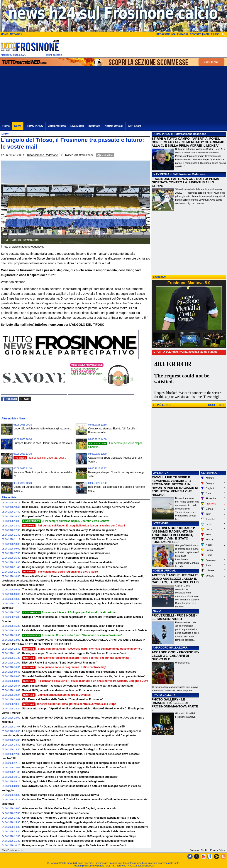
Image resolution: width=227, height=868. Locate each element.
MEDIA (157, 611)
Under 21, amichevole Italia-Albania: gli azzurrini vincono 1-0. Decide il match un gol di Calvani (81, 503)
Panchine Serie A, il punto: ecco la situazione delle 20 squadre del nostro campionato (75, 535)
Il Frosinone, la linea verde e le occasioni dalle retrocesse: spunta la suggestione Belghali (78, 841)
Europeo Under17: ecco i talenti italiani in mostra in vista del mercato (65, 516)
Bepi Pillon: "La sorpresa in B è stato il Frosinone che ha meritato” (64, 549)
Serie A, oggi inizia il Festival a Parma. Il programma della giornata (63, 781)
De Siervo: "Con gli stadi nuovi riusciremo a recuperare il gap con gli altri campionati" (76, 745)
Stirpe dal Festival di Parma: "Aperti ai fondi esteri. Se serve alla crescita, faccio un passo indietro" (84, 676)
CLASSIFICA (209, 473)
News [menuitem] (18, 126)
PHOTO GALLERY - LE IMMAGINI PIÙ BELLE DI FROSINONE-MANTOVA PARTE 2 (175, 705)
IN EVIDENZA (161, 174)
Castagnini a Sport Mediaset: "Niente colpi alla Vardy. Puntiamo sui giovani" (69, 530)
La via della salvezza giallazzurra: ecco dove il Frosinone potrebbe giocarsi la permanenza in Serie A (85, 630)
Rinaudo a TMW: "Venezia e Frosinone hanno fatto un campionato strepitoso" (70, 777)
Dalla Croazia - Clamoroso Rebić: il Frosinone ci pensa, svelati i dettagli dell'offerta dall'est (79, 507)
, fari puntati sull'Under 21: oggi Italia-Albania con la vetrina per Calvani (74, 526)
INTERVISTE (160, 523)
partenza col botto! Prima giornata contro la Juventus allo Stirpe (69, 704)
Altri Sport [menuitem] (134, 126)
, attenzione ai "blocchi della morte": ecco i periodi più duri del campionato (76, 658)
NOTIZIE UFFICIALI (165, 571)
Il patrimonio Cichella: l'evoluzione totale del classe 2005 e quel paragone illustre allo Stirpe (79, 836)
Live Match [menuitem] (77, 126)
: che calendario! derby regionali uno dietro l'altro (60, 572)
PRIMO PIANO (162, 134)
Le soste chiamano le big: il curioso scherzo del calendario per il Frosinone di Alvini (74, 594)
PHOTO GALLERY (164, 695)
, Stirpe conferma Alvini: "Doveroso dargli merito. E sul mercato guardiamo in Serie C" (83, 649)
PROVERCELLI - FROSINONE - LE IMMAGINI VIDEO (174, 617)
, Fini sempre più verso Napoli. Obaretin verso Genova (66, 521)
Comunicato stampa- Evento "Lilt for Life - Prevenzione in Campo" (63, 512)
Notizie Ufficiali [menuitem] (114, 126)
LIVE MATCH (161, 473)
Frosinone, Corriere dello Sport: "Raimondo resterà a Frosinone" (72, 635)
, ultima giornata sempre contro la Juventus (56, 695)
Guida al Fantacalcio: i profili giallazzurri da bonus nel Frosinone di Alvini (68, 562)
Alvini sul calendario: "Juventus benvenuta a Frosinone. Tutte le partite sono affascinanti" (78, 686)
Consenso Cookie (199, 850)
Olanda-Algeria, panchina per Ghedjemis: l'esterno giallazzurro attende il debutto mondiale (79, 831)
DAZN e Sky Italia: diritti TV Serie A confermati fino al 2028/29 (60, 558)
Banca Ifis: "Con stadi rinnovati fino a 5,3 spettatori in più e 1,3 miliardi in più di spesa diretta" (80, 599)
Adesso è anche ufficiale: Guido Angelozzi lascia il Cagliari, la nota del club (69, 808)
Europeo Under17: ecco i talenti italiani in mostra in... (44, 443)
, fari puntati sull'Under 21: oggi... (40, 458)
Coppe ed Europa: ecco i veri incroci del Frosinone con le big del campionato (70, 544)
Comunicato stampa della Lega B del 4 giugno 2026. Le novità (61, 795)
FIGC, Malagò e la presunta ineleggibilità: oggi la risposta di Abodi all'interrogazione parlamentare (83, 822)
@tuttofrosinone (84, 155)
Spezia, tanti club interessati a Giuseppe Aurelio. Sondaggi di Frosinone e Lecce (72, 749)
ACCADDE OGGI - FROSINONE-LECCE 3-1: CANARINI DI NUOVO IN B (175, 656)
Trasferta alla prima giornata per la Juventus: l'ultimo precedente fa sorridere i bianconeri (78, 590)
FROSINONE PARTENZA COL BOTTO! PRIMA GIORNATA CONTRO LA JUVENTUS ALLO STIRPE (185, 182)
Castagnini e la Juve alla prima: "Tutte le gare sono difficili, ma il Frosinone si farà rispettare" (80, 672)
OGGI (211, 405)
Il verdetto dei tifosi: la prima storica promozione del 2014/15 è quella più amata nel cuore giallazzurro (85, 827)
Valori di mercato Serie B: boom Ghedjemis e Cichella (55, 813)
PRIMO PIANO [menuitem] (35, 126)
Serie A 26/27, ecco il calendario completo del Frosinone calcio (61, 690)
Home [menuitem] (6, 126)
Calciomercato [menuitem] (57, 126)
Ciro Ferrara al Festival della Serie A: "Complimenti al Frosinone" (63, 699)
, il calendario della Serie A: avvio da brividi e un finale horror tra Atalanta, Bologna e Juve (85, 681)
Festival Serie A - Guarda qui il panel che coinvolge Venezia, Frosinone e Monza (72, 727)
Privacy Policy (218, 850)
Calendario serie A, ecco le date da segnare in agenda (56, 772)
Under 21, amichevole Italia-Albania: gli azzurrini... (43, 429)
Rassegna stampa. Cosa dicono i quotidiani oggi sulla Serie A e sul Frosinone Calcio (75, 539)
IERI (222, 405)
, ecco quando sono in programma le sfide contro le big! (64, 667)
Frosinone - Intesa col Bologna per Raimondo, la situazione (69, 612)
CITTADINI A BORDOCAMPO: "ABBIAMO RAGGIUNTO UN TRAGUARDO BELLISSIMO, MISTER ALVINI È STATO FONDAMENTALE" (173, 535)
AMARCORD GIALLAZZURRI (170, 648)
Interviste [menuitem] (94, 126)
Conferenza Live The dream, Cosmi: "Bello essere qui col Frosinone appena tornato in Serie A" (81, 818)
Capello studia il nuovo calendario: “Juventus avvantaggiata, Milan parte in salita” (73, 626)
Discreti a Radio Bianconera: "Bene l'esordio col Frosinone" (59, 663)
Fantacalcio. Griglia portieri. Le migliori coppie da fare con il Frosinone (66, 553)
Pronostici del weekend (37, 740)
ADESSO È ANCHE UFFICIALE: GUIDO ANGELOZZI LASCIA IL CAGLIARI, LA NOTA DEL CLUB (175, 579)
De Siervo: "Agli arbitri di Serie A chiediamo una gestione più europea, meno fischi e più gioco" (81, 763)
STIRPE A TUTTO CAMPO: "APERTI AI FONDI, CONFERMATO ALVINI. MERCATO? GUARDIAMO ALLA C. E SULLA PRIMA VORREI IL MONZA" (188, 142)
